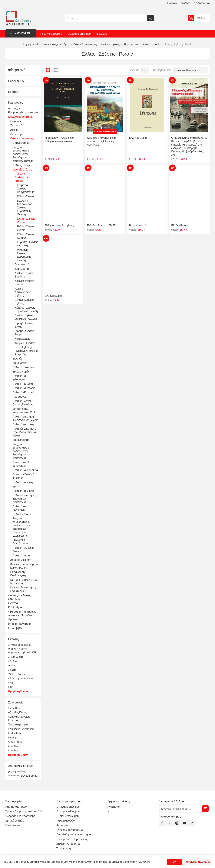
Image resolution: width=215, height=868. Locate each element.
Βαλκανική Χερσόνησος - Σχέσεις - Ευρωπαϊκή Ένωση (25, 207)
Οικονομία (16, 121)
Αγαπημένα (63, 825)
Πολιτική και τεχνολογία (19, 508)
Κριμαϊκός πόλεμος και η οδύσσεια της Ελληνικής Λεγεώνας (101, 141)
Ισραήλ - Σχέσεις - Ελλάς (25, 325)
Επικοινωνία (13, 825)
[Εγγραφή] (180, 809)
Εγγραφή (172, 3)
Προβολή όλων (18, 691)
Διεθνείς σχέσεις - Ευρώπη (25, 275)
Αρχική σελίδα (31, 44)
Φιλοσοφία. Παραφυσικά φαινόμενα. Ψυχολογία (22, 613)
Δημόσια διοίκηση (21, 560)
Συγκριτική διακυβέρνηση (21, 542)
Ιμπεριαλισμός (21, 372)
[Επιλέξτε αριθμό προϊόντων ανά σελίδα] (145, 70)
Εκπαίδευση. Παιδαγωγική (18, 574)
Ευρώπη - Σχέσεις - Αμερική (28, 244)
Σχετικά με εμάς (15, 821)
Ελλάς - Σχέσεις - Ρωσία (27, 220)
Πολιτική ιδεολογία (23, 367)
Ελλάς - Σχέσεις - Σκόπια (27, 228)
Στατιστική (16, 125)
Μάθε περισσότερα (198, 862)
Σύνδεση (185, 3)
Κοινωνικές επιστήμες (21, 117)
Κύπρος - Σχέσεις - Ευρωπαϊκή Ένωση (26, 309)
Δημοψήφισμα (21, 440)
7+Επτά (12, 670)
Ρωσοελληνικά (138, 225)
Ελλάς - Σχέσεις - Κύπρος (27, 236)
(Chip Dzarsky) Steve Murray (21, 729)
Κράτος (17, 486)
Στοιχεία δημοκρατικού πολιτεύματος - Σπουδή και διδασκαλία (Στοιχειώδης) (21, 527)
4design (12, 665)
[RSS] (192, 823)
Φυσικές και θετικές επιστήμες (19, 597)
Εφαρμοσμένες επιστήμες (23, 112)
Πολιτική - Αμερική (23, 424)
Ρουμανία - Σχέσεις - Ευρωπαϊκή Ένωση (24, 255)
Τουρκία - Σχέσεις (25, 343)
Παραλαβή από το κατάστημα (74, 834)
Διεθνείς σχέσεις (22, 170)
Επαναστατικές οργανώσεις (21, 464)
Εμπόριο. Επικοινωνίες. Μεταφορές (24, 581)
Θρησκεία (14, 619)
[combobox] (106, 18)
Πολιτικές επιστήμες (22, 138)
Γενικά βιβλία (16, 628)
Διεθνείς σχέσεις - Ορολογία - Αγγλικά (26, 317)
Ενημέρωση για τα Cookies (71, 830)
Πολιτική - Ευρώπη (23, 392)
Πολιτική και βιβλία (23, 491)
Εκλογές (17, 359)
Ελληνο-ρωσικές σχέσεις (59, 225)
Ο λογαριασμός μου (79, 34)
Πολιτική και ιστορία (24, 388)
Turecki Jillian (14, 708)
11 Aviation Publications (19, 645)
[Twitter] (169, 823)
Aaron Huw (13, 746)
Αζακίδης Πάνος (17, 712)
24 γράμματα (15, 657)
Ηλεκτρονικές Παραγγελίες (72, 839)
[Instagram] (177, 823)
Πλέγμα (48, 70)
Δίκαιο (14, 130)
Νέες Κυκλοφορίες (51, 34)
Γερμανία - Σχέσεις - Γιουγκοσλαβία (26, 188)
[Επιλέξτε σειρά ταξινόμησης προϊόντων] (190, 70)
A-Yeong (12, 737)
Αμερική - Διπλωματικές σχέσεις (23, 292)
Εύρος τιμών (16, 81)
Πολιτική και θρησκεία (25, 470)
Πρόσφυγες (19, 397)
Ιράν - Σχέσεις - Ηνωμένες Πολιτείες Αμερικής (26, 351)
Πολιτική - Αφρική (23, 482)
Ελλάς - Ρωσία (180, 225)
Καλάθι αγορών (66, 821)
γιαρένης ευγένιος (17, 771)
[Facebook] (162, 823)
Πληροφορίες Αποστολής (20, 816)
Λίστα (56, 70)
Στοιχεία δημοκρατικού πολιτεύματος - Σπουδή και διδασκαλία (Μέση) (23, 154)
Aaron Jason (14, 750)
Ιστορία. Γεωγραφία (19, 624)
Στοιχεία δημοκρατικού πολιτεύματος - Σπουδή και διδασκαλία (21, 451)
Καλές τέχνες (16, 607)
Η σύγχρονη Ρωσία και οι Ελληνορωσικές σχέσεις (60, 139)
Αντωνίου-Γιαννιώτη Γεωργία (20, 718)
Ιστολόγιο (102, 34)
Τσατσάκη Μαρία (18, 724)
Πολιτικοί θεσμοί (22, 514)
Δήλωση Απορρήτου (68, 844)
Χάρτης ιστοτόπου (16, 807)
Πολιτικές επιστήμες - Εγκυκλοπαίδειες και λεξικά (25, 432)
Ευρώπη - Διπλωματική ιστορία (22, 177)
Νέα (110, 811)
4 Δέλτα (12, 661)
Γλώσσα (13, 603)
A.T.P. (10, 687)
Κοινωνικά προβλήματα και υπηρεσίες (24, 566)
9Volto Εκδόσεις (17, 674)
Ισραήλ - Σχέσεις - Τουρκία (25, 333)
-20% (46, 168)
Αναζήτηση (150, 18)
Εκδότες (13, 92)
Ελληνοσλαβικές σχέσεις (24, 302)
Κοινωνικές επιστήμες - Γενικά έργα (24, 589)
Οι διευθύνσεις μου (68, 816)
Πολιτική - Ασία (21, 555)
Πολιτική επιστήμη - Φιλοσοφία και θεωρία (25, 418)
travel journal (29, 776)
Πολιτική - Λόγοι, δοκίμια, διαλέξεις (23, 403)
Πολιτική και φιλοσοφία (19, 378)
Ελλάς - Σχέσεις (26, 196)
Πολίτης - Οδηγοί (22, 165)
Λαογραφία (17, 134)
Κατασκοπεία (23, 339)
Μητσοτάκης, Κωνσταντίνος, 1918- (24, 410)
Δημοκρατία (20, 363)
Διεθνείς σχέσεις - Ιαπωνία (25, 283)
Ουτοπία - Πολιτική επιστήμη (23, 476)
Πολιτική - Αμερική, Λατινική (23, 549)
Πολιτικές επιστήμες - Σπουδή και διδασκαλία (25, 499)
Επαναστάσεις (21, 143)
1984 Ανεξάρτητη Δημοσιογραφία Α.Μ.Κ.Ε (22, 651)
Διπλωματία (22, 269)
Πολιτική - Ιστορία (23, 384)
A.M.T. (11, 683)
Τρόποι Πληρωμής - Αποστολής (24, 811)
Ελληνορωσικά (138, 138)
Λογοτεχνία (15, 108)
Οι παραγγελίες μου (68, 811)
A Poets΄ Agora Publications (21, 678)
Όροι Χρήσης (64, 848)
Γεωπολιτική (22, 264)
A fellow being (15, 733)
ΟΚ (175, 862)
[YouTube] (184, 823)
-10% (46, 80)
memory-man (13, 776)
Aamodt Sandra (15, 742)
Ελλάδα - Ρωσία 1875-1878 (102, 225)
